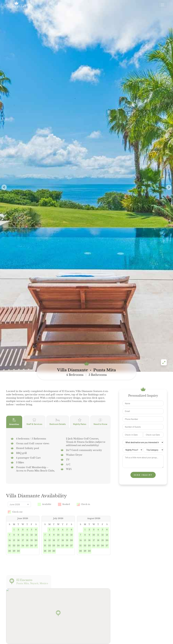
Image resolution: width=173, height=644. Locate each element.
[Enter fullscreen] (164, 235)
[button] (169, 123)
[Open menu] (162, 5)
